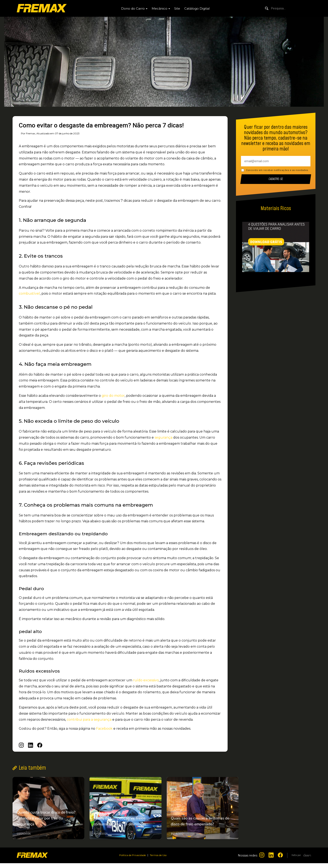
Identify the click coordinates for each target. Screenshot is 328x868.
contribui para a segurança (89, 720)
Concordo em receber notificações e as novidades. (277, 170)
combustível (29, 293)
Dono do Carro (133, 8)
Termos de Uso (161, 860)
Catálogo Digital (197, 8)
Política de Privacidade (131, 860)
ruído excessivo (146, 680)
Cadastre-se (276, 179)
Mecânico (160, 8)
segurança (163, 437)
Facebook (104, 729)
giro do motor (113, 396)
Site (177, 8)
